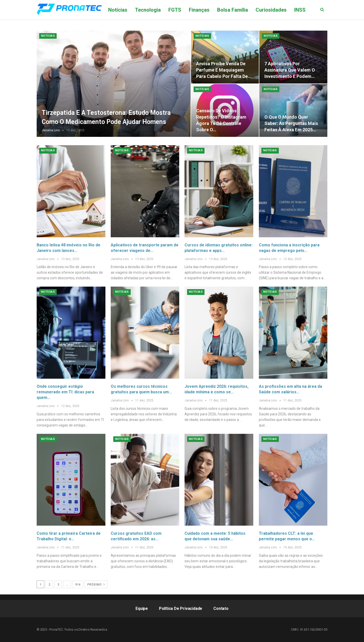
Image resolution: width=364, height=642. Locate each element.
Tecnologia (148, 10)
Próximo (96, 584)
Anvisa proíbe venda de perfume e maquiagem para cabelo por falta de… (224, 70)
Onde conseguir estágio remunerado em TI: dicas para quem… (65, 392)
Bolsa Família (233, 10)
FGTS (175, 10)
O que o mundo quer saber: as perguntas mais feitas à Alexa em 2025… (291, 123)
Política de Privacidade (181, 608)
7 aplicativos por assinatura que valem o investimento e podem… (290, 70)
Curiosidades (271, 10)
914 (78, 585)
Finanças (199, 10)
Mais (300, 10)
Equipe (142, 608)
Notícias (118, 10)
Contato (221, 608)
